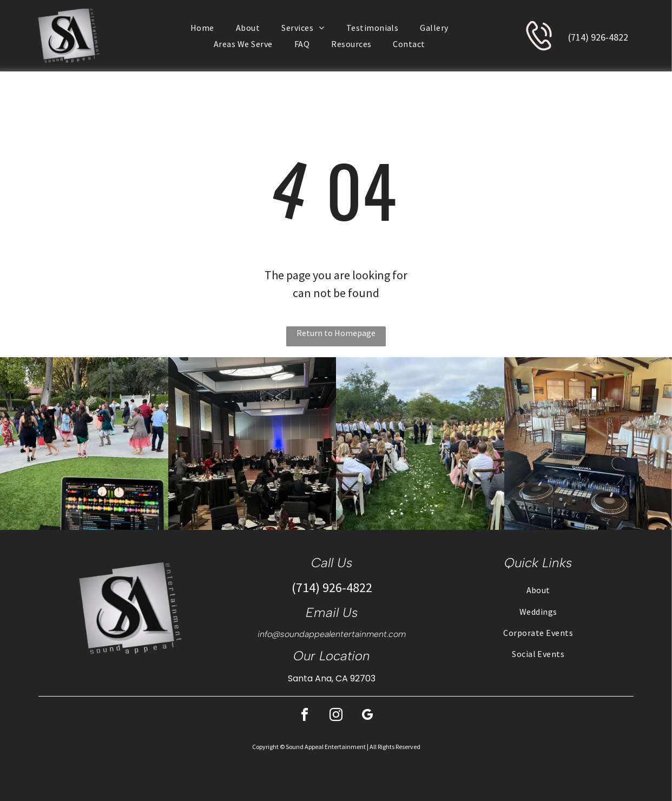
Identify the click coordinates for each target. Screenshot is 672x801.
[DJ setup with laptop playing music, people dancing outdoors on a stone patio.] (84, 444)
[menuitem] (202, 28)
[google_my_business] (367, 716)
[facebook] (305, 716)
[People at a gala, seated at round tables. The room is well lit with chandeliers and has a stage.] (252, 444)
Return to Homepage (336, 333)
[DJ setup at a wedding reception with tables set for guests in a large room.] (588, 444)
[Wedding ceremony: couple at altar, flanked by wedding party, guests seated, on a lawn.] (420, 444)
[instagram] (336, 716)
